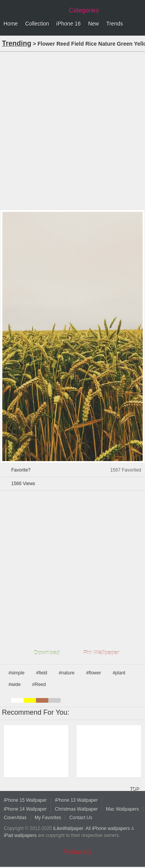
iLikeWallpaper (68, 829)
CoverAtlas (15, 818)
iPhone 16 (69, 24)
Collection (37, 24)
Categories (84, 10)
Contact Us (81, 818)
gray (55, 700)
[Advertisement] (72, 130)
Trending (17, 43)
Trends (115, 24)
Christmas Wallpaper (76, 809)
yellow (30, 700)
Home (11, 24)
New (94, 24)
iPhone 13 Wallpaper (76, 800)
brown (42, 700)
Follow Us (78, 852)
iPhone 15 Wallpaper (25, 800)
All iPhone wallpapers (108, 829)
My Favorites (48, 818)
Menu (137, 24)
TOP (134, 789)
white (17, 700)
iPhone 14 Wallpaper (25, 809)
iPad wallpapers (20, 835)
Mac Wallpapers (123, 809)
